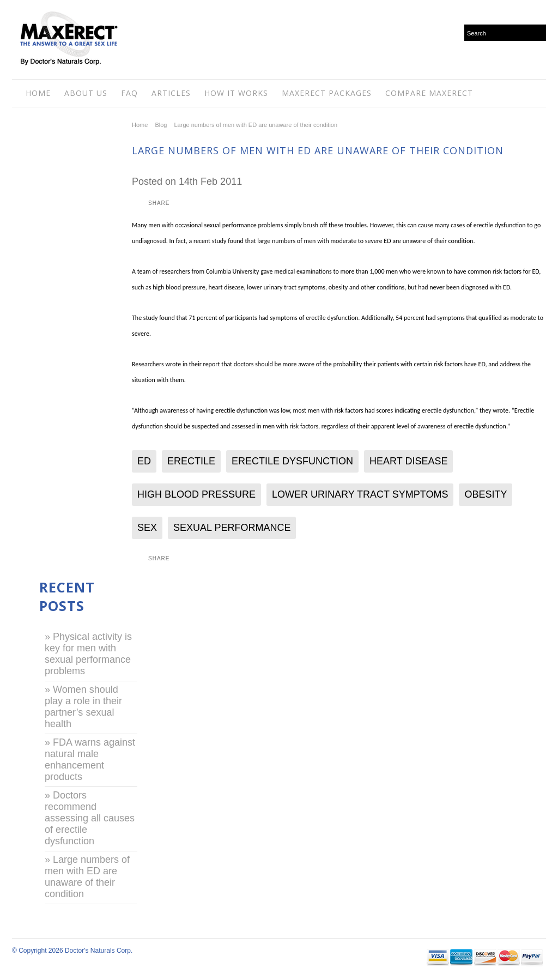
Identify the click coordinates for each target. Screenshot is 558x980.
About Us (86, 93)
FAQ (129, 93)
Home (38, 93)
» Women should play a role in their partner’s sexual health (83, 707)
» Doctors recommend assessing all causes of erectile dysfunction (90, 818)
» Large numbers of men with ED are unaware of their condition (87, 877)
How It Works (236, 93)
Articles (171, 93)
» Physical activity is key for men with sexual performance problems (88, 654)
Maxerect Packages (327, 93)
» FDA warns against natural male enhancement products (90, 760)
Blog (161, 125)
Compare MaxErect (429, 93)
